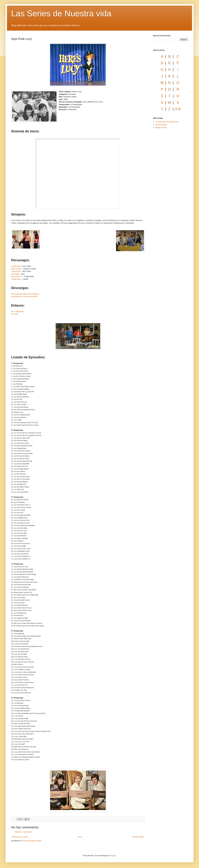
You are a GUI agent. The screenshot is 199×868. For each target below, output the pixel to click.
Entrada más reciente (20, 837)
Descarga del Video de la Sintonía (25, 294)
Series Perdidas (161, 125)
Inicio (80, 837)
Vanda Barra (16, 279)
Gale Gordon (16, 269)
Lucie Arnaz (16, 271)
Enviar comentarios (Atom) (32, 841)
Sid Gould (15, 274)
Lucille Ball (16, 266)
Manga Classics (161, 128)
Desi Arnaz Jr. (17, 276)
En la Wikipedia (17, 311)
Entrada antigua (138, 837)
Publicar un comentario (23, 832)
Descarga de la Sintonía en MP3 (24, 296)
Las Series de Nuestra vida (61, 13)
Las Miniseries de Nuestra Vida (167, 122)
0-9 (178, 109)
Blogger (113, 856)
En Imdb (15, 314)
